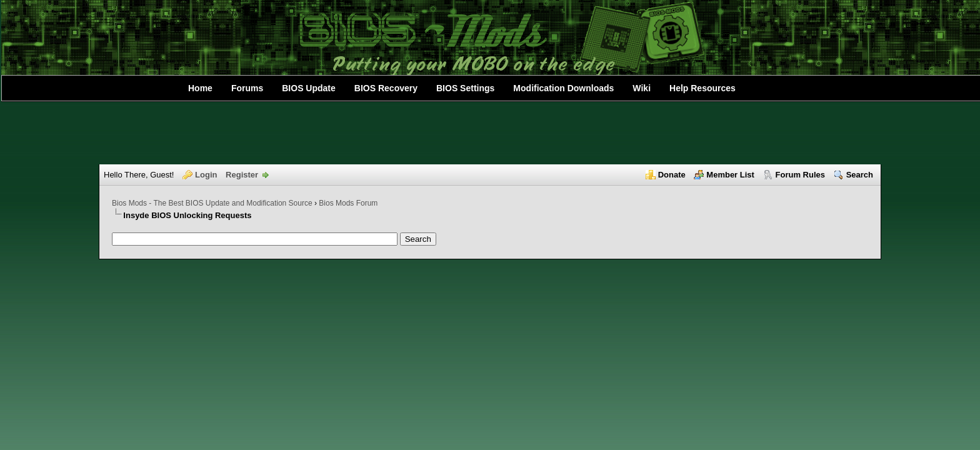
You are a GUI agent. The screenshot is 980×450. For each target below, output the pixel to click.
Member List (730, 175)
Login (206, 175)
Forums (247, 88)
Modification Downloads (563, 88)
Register (242, 175)
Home (200, 88)
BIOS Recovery (386, 88)
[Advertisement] (490, 133)
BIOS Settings (465, 88)
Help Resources (702, 88)
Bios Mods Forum (348, 203)
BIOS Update (309, 88)
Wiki (642, 88)
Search (860, 175)
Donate (672, 175)
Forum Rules (800, 175)
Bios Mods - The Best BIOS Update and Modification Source (212, 203)
